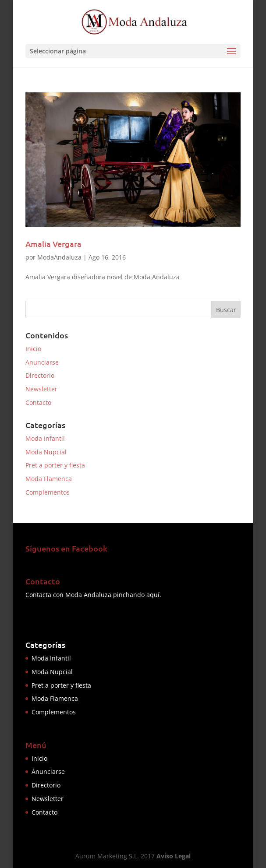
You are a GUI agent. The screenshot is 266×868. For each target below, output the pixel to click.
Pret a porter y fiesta (55, 465)
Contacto (38, 402)
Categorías (45, 645)
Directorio (40, 375)
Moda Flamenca (49, 479)
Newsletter (41, 389)
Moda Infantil (45, 438)
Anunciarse (42, 362)
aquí (153, 595)
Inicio (33, 349)
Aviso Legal (174, 856)
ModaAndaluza (59, 257)
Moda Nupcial (46, 452)
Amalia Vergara (53, 244)
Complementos (48, 492)
